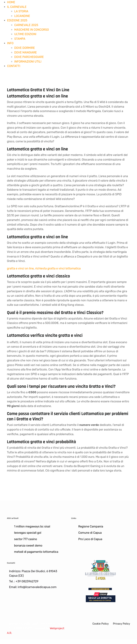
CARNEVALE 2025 (26, 25)
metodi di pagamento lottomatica (36, 552)
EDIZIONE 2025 (17, 20)
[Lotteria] (101, 570)
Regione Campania (91, 526)
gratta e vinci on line (20, 268)
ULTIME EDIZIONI (25, 34)
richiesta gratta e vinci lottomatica (58, 268)
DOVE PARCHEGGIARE (29, 57)
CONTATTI (14, 66)
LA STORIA (21, 11)
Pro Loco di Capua (90, 539)
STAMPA (20, 39)
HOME (11, 2)
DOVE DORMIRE (25, 48)
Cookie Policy (99, 624)
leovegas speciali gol (28, 533)
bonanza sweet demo (28, 546)
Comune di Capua (90, 533)
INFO (10, 43)
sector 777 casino (26, 539)
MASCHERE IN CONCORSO (32, 30)
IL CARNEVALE (17, 7)
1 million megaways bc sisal (32, 526)
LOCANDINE (22, 16)
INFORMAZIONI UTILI (28, 62)
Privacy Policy (121, 624)
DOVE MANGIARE (26, 52)
